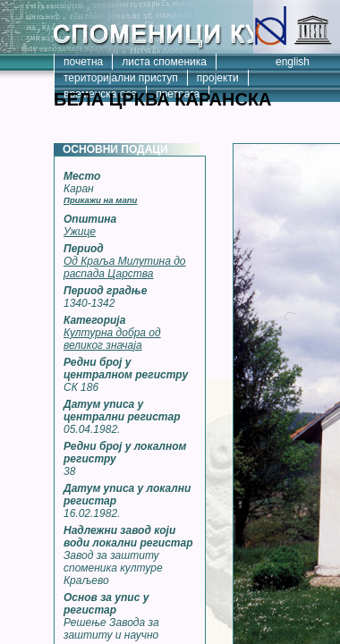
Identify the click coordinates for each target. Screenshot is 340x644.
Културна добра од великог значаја (112, 339)
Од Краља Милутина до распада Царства (125, 267)
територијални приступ (121, 78)
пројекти (218, 78)
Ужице (80, 232)
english (293, 62)
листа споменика (164, 62)
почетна (83, 62)
